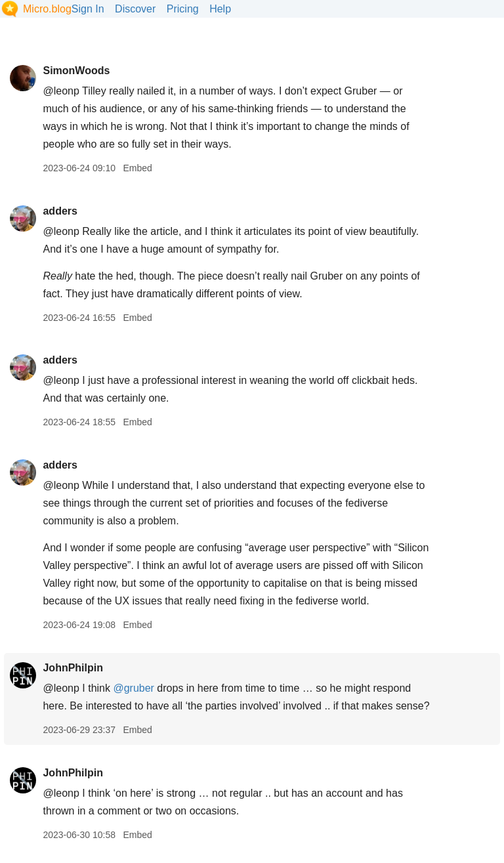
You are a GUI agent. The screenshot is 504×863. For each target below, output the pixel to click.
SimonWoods (76, 71)
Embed (137, 168)
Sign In (88, 9)
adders (60, 211)
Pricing (183, 9)
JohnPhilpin (73, 668)
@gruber (134, 688)
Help (220, 9)
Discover (135, 9)
